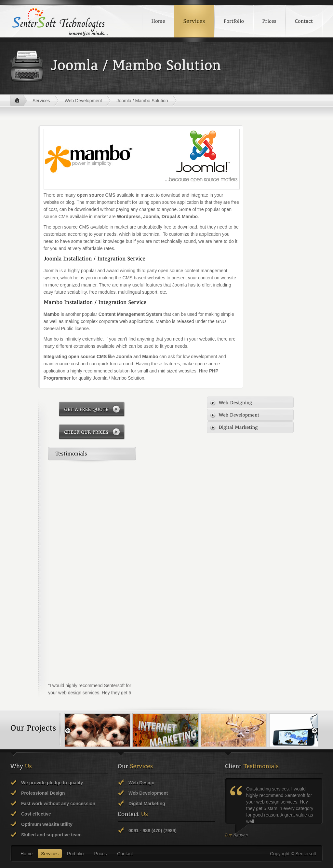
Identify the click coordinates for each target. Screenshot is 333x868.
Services (41, 101)
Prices (100, 854)
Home (19, 101)
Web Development (83, 101)
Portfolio (75, 854)
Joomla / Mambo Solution (142, 101)
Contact (125, 854)
